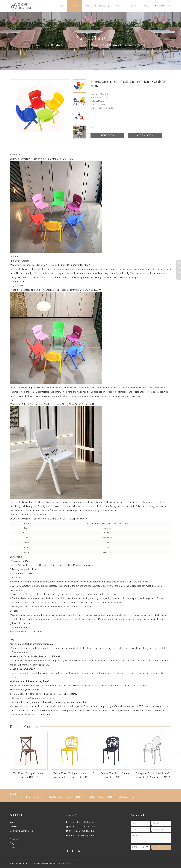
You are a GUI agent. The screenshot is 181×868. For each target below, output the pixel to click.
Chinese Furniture (128, 797)
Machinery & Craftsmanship (97, 6)
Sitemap (52, 863)
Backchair (104, 797)
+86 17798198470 (89, 827)
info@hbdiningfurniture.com (87, 836)
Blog (146, 6)
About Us (133, 6)
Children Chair (115, 797)
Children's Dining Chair (67, 797)
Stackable (95, 797)
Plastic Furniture (27, 797)
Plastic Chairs (85, 45)
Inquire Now (107, 135)
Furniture (75, 6)
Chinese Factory (84, 797)
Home (61, 6)
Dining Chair (72, 45)
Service (119, 6)
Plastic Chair (15, 797)
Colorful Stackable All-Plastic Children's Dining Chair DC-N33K (119, 45)
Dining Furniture (58, 45)
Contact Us (160, 6)
